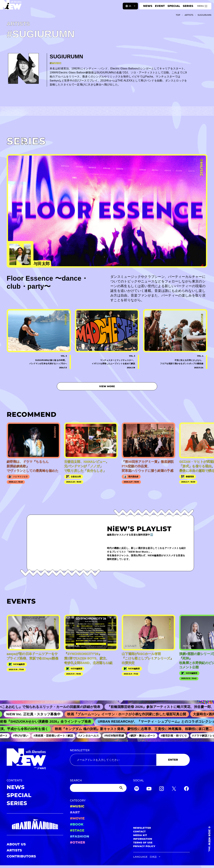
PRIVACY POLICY (144, 846)
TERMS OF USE (143, 843)
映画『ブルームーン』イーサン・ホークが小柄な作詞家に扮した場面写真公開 (130, 714)
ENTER (173, 760)
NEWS (148, 6)
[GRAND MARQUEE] (35, 824)
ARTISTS (14, 850)
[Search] (98, 788)
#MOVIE (77, 818)
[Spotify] (137, 789)
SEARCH (76, 780)
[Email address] (113, 760)
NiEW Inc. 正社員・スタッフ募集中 (37, 714)
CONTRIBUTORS (21, 856)
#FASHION (79, 836)
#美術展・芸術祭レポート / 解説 (56, 736)
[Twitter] (174, 789)
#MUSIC (77, 806)
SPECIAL (174, 6)
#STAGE (77, 830)
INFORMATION (143, 839)
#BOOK (77, 824)
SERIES (188, 6)
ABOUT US (16, 844)
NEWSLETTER (80, 750)
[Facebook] (186, 789)
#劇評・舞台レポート (144, 736)
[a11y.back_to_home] (14, 7)
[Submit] (122, 788)
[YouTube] (149, 789)
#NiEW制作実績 (116, 736)
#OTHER (77, 842)
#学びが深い (23, 736)
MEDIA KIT (140, 835)
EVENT (160, 6)
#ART (75, 812)
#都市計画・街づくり (176, 736)
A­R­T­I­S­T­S (189, 15)
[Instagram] (162, 789)
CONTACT (140, 832)
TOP (178, 15)
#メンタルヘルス (91, 736)
